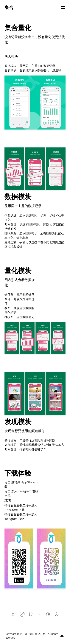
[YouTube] (57, 614)
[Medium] (39, 614)
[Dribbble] (48, 614)
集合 (9, 7)
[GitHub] (31, 614)
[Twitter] (14, 614)
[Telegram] (22, 614)
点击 (8, 482)
